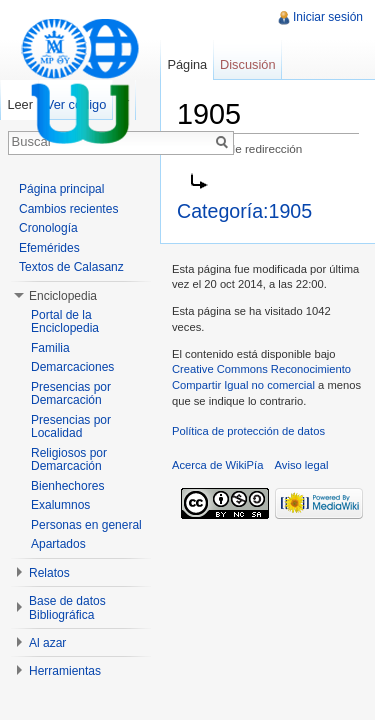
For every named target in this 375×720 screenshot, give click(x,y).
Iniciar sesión (328, 17)
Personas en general (86, 525)
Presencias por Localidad (71, 427)
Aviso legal (302, 465)
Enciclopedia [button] (63, 296)
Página (187, 64)
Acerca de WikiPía (217, 465)
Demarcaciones (72, 367)
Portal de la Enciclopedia (65, 322)
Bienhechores (67, 486)
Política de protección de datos (248, 431)
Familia (50, 348)
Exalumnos (60, 505)
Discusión (247, 64)
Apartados (58, 544)
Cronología (48, 228)
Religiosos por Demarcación (69, 460)
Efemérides (49, 248)
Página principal (61, 189)
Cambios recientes (68, 209)
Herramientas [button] (65, 671)
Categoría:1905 (244, 211)
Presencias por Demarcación (71, 394)
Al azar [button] (47, 643)
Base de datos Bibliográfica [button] (67, 608)
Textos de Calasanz (71, 267)
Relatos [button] (49, 573)
